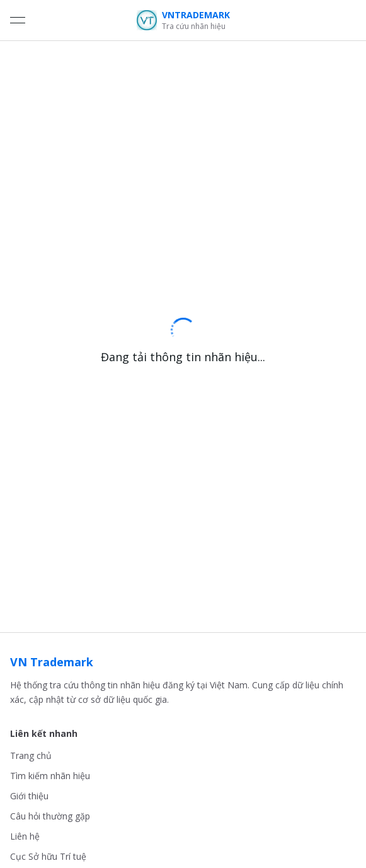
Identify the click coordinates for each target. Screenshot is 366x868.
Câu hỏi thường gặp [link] (50, 816)
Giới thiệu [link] (29, 796)
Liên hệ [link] (25, 836)
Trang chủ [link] (31, 755)
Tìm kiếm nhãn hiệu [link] (50, 776)
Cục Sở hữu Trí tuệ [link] (48, 856)
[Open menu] (18, 20)
